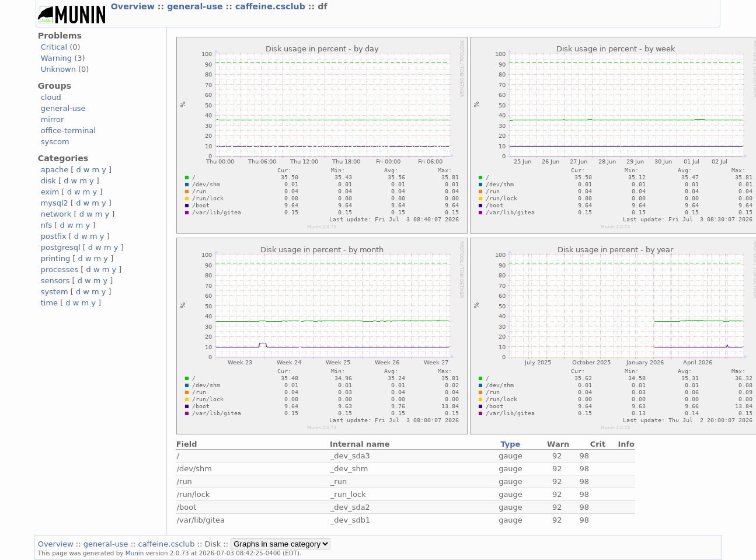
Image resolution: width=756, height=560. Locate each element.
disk (48, 181)
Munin (135, 553)
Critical (54, 47)
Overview (134, 6)
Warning (56, 58)
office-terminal (68, 131)
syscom (55, 142)
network (56, 214)
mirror (53, 119)
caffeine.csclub (272, 6)
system (55, 292)
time (49, 303)
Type (511, 444)
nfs (47, 225)
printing (55, 258)
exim (50, 192)
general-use (196, 6)
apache (55, 170)
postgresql (61, 247)
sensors (55, 281)
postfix (54, 236)
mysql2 (55, 203)
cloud (51, 97)
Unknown (58, 69)
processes (60, 269)
